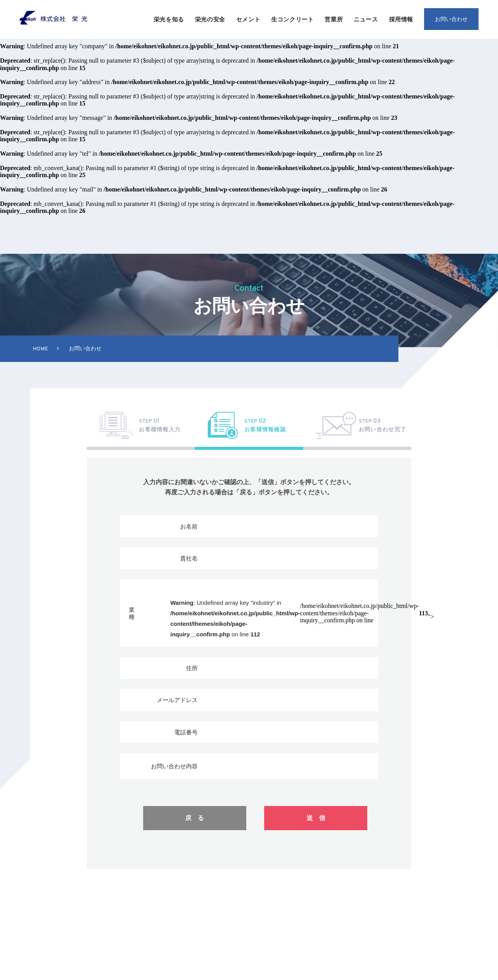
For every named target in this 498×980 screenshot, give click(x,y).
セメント (248, 19)
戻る (198, 818)
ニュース (366, 19)
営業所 (334, 19)
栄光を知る (169, 19)
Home (40, 349)
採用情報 (401, 19)
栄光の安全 (210, 19)
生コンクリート (292, 19)
